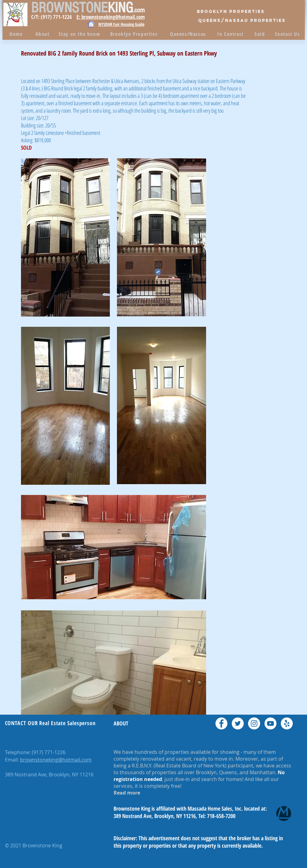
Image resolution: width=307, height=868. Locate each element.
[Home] (17, 34)
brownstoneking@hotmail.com (56, 760)
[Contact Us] (288, 34)
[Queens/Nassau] (189, 34)
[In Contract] (231, 34)
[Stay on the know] (80, 34)
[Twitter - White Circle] (238, 723)
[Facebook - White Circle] (221, 723)
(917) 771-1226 (49, 752)
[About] (43, 34)
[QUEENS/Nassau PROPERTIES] (242, 21)
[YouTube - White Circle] (270, 723)
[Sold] (261, 34)
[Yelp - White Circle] (287, 723)
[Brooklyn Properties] (231, 12)
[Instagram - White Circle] (254, 723)
